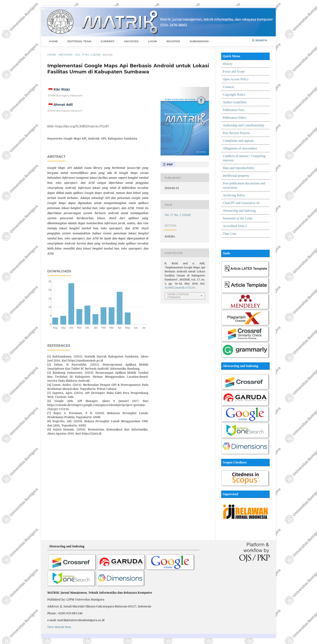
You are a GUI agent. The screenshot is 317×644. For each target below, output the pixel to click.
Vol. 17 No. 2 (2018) (87, 55)
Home (53, 41)
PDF (169, 164)
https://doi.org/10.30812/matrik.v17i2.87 (82, 126)
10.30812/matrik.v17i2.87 (180, 288)
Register (173, 41)
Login (152, 41)
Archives (131, 41)
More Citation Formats (178, 296)
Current (108, 41)
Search (260, 40)
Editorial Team (79, 41)
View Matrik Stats (59, 627)
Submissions (199, 41)
